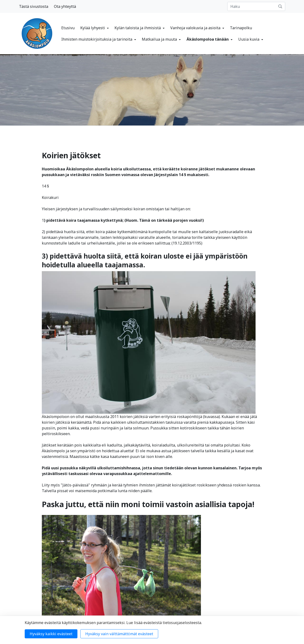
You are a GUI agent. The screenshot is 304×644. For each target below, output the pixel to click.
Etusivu (68, 28)
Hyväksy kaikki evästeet (51, 634)
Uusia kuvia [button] (249, 39)
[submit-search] (280, 6)
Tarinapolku (241, 28)
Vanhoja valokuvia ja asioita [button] (196, 28)
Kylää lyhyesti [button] (93, 28)
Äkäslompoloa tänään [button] (208, 39)
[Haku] (256, 6)
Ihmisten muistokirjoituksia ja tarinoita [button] (97, 39)
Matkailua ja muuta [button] (160, 39)
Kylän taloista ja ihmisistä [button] (138, 28)
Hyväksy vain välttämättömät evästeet (119, 634)
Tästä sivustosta (34, 6)
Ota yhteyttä (65, 6)
